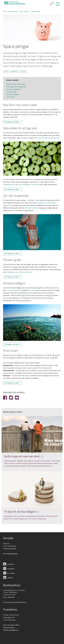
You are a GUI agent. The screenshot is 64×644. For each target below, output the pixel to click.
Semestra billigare (12, 94)
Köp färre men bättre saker (16, 84)
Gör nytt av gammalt (13, 89)
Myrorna (18, 184)
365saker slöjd (30, 208)
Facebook (11, 564)
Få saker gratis (11, 92)
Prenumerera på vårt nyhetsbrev (15, 602)
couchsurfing (32, 290)
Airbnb (57, 288)
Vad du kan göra (13, 11)
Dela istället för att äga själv (16, 87)
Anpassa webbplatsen (11, 630)
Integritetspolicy (9, 627)
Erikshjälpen (26, 184)
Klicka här (11, 597)
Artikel (6, 71)
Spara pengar (36, 11)
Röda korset (35, 184)
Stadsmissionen (9, 184)
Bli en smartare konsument (29, 11)
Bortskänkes (10, 272)
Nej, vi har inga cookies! (11, 625)
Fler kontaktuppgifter (10, 554)
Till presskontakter (10, 549)
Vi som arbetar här (10, 546)
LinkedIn (10, 578)
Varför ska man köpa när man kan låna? (47, 138)
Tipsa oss (7, 543)
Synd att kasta (20, 272)
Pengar (23, 71)
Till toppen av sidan (12, 122)
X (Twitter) (11, 573)
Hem (5, 11)
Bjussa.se (29, 272)
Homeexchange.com (14, 290)
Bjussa (38, 182)
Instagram (11, 569)
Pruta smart (10, 97)
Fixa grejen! (41, 203)
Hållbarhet (15, 71)
